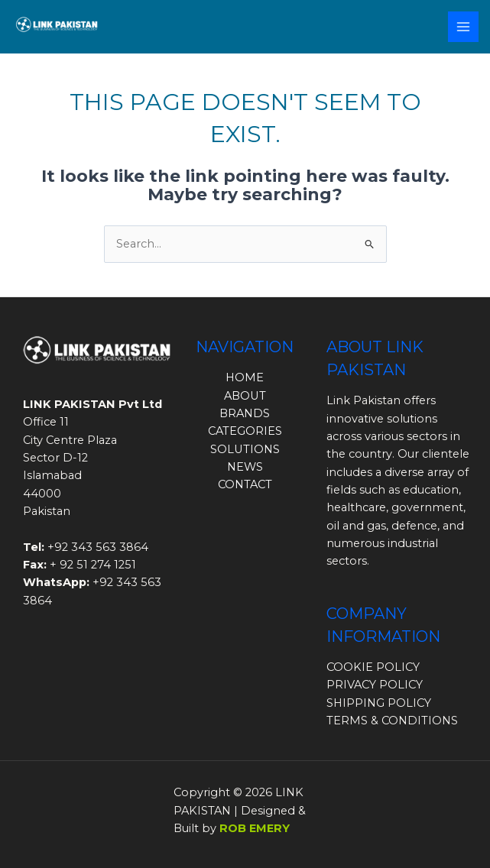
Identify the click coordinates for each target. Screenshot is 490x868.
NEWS (245, 467)
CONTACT (245, 484)
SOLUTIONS (245, 449)
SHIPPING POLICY (379, 703)
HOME (245, 377)
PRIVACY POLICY (375, 685)
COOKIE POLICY (373, 667)
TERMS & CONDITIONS (392, 721)
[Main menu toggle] (463, 27)
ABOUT (245, 396)
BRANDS (245, 413)
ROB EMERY (255, 828)
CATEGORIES (245, 431)
